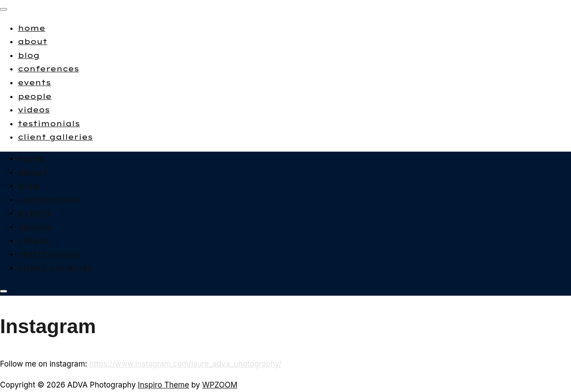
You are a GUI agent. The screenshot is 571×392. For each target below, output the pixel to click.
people (35, 96)
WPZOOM (220, 385)
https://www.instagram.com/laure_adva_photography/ (185, 364)
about (33, 41)
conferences (48, 68)
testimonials (49, 123)
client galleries (55, 137)
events (34, 82)
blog (29, 55)
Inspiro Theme (163, 385)
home (32, 28)
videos (34, 109)
